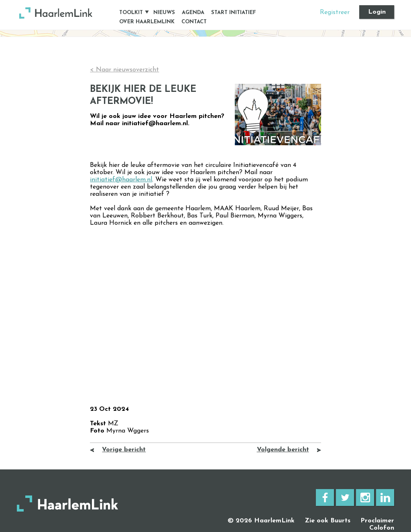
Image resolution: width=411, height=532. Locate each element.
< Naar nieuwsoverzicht (124, 70)
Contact (194, 22)
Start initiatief (234, 13)
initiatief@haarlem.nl (121, 180)
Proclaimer (377, 521)
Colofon (382, 528)
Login (377, 12)
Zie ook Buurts (328, 521)
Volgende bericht (283, 450)
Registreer (335, 12)
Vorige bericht (124, 450)
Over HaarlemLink (147, 22)
